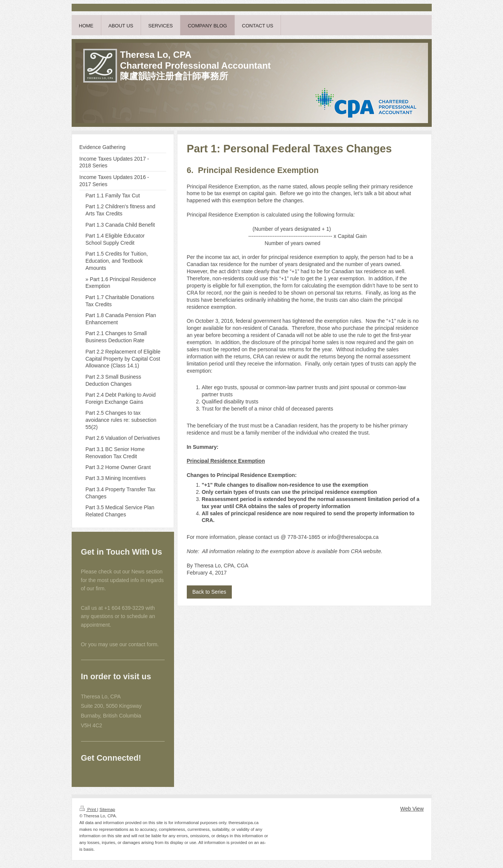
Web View (412, 809)
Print (89, 809)
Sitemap (107, 809)
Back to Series (209, 592)
